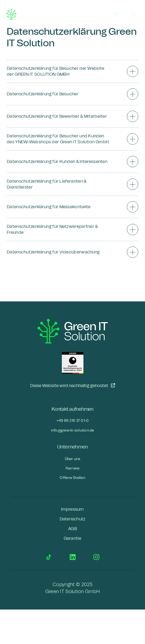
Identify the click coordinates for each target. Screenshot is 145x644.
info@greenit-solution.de (73, 430)
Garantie (73, 538)
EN (104, 14)
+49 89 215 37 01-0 (73, 421)
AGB (72, 529)
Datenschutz (73, 519)
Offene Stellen (72, 478)
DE (116, 14)
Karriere (73, 468)
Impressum (72, 509)
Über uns (73, 459)
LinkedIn (73, 557)
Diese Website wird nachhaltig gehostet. (73, 385)
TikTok (49, 557)
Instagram (96, 557)
